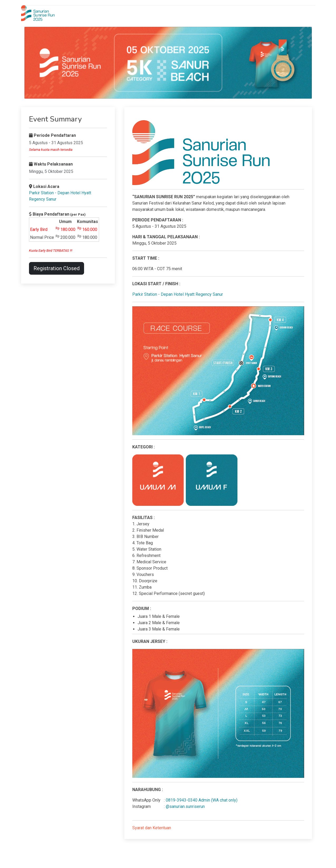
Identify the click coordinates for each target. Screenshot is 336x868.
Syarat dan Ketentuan (152, 828)
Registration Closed (57, 268)
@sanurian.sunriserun (185, 806)
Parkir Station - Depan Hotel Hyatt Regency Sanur (178, 294)
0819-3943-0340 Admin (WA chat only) (202, 800)
